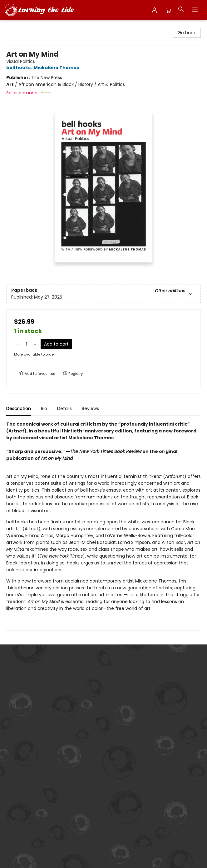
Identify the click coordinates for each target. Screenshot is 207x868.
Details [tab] (64, 408)
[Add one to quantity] (35, 344)
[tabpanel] (103, 526)
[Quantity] (27, 344)
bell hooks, (20, 68)
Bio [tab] (44, 408)
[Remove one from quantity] (18, 344)
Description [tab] (19, 408)
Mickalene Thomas (57, 68)
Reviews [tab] (90, 408)
